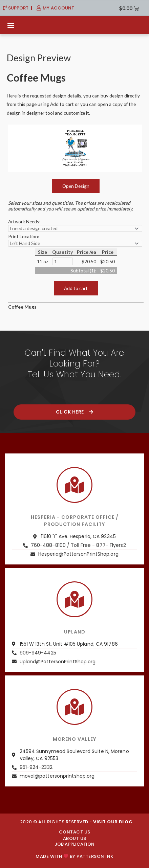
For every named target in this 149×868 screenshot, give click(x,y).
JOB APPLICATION (74, 844)
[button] (11, 25)
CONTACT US (75, 832)
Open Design (76, 186)
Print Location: (24, 236)
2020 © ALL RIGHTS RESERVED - (76, 822)
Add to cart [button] (76, 288)
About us (75, 838)
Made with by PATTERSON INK (74, 856)
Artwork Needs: (24, 221)
